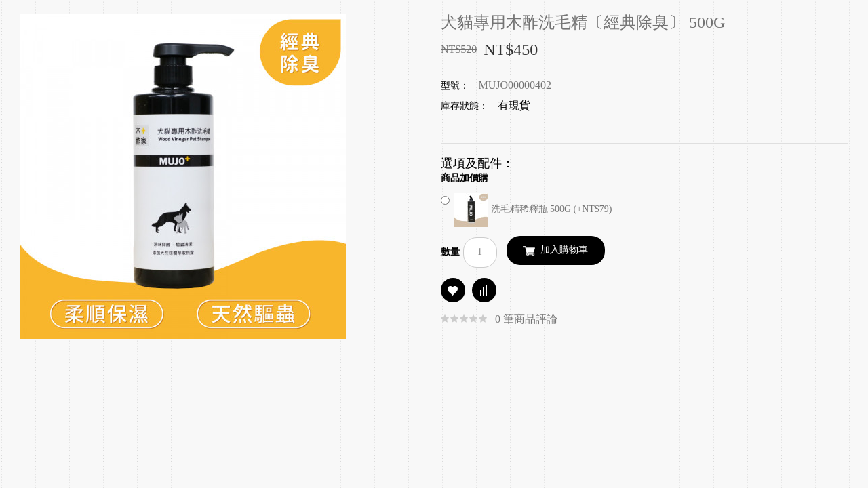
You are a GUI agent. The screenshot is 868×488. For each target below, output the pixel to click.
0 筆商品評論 (526, 319)
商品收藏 (453, 290)
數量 (450, 252)
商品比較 (484, 290)
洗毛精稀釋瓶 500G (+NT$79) (527, 209)
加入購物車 (564, 250)
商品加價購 (465, 178)
